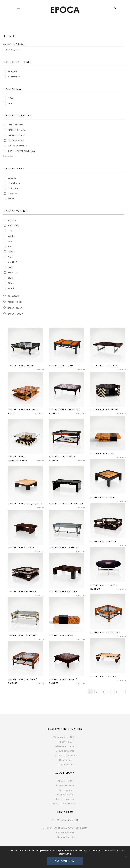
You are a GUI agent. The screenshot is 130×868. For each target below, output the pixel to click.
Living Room (14, 183)
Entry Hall (13, 178)
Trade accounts (65, 765)
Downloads (65, 760)
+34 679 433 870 (65, 832)
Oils (10, 241)
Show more (8, 156)
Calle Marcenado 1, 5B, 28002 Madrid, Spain (65, 828)
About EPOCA (65, 781)
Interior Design (65, 795)
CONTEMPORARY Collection (21, 151)
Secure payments (65, 751)
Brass (11, 246)
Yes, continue (65, 861)
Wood (11, 288)
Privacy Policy (65, 742)
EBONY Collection (17, 135)
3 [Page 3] (103, 692)
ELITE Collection (16, 125)
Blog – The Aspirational (65, 804)
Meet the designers (65, 799)
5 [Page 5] (117, 692)
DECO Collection (16, 141)
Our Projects (65, 790)
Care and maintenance (65, 755)
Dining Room (14, 188)
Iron (10, 231)
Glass (11, 257)
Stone (11, 283)
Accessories (14, 77)
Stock (11, 103)
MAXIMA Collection (17, 130)
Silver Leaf (13, 273)
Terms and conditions (65, 737)
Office (11, 199)
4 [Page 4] (110, 692)
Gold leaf (12, 262)
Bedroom (13, 194)
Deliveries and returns (65, 746)
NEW (10, 98)
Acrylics (12, 220)
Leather (12, 236)
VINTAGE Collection (17, 146)
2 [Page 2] (97, 692)
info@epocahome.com (65, 837)
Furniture (12, 71)
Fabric (11, 252)
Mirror (11, 267)
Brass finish (14, 225)
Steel (10, 278)
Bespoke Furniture (65, 785)
